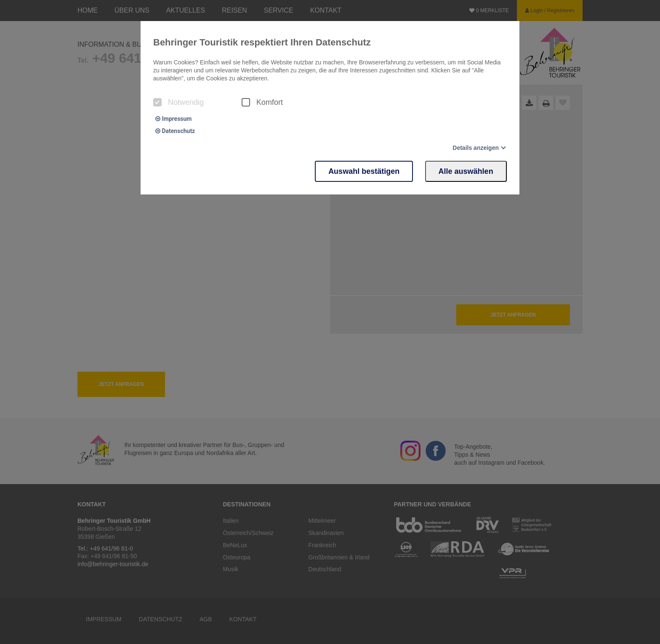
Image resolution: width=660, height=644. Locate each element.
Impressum (173, 119)
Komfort (262, 102)
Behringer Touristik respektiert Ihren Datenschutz (262, 42)
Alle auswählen (466, 171)
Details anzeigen (476, 148)
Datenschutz (175, 131)
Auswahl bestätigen (363, 171)
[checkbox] (157, 102)
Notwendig (178, 102)
